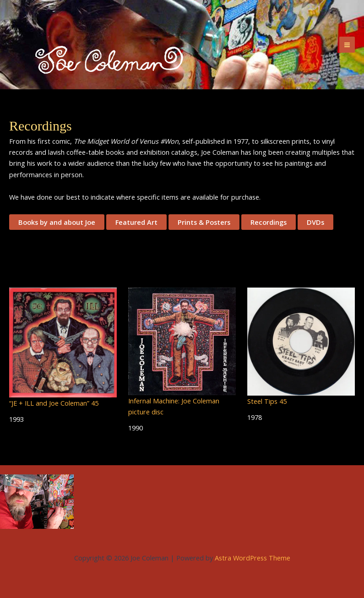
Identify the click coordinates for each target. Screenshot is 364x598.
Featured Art (136, 222)
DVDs (315, 222)
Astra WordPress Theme (253, 558)
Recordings (269, 222)
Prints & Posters (204, 222)
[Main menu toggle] (347, 44)
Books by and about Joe (57, 222)
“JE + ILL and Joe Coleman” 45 (54, 403)
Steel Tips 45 (267, 401)
